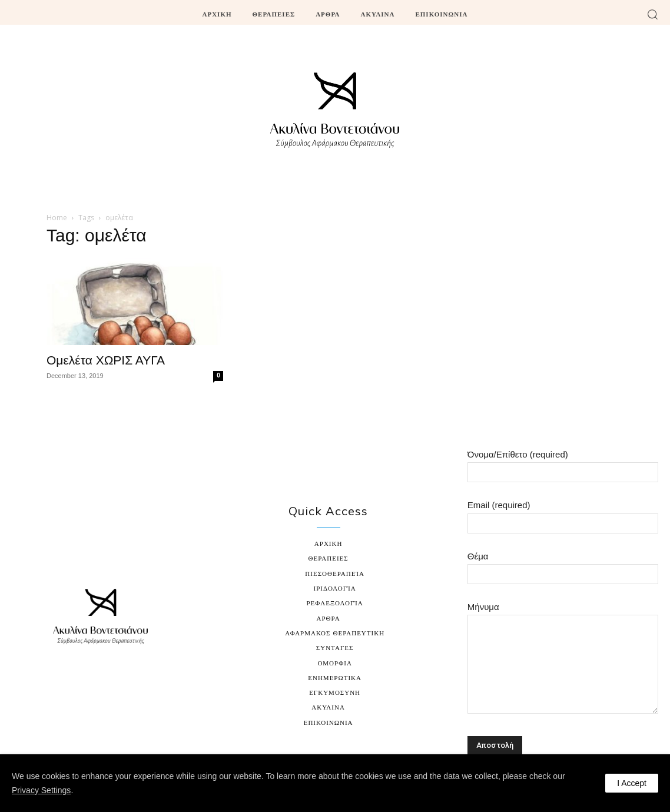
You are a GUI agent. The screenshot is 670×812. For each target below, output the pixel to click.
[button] (652, 14)
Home (57, 218)
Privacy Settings (41, 790)
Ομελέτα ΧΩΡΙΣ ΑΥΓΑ (106, 360)
